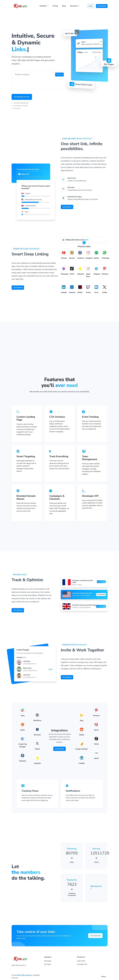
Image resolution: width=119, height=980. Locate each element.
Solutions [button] (43, 6)
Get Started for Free (22, 97)
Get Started (102, 6)
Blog (64, 6)
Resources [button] (74, 6)
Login (90, 6)
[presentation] (29, 82)
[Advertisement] (59, 361)
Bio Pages (48, 964)
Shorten (59, 75)
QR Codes (48, 961)
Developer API (82, 964)
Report (104, 977)
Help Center (81, 961)
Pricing (55, 6)
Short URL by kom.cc (25, 975)
